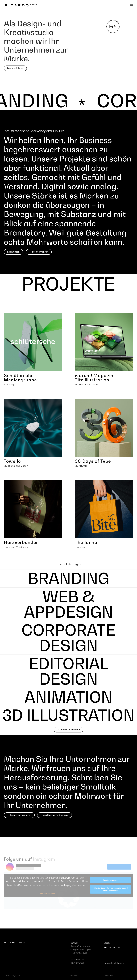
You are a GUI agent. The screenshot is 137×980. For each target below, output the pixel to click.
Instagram (44, 859)
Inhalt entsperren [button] (111, 880)
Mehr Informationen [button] (47, 894)
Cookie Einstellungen (114, 963)
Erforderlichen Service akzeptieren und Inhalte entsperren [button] (111, 889)
